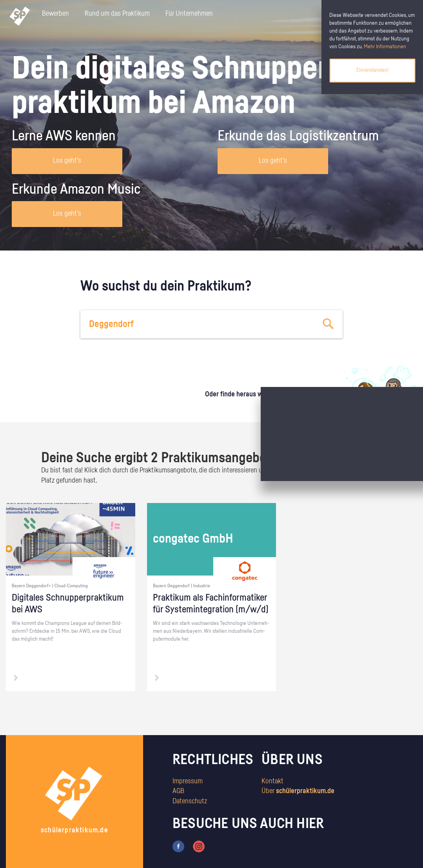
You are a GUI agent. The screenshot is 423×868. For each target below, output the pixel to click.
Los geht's (67, 161)
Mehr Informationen (385, 47)
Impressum (188, 781)
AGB (178, 791)
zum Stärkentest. (295, 402)
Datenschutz (190, 801)
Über (298, 791)
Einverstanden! (372, 70)
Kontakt (272, 781)
